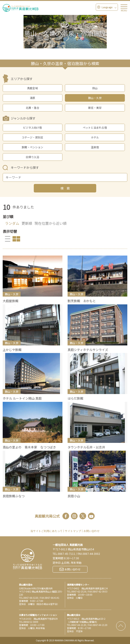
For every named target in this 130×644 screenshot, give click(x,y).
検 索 (65, 188)
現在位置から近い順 (51, 223)
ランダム (12, 223)
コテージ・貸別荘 (32, 137)
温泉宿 (95, 147)
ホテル (95, 137)
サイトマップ (73, 531)
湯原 (32, 98)
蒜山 (95, 88)
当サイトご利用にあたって (46, 531)
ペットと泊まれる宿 (95, 127)
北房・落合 (32, 108)
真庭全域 (32, 88)
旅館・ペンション (32, 147)
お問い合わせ (92, 531)
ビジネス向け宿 (32, 127)
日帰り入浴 (32, 157)
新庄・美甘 (95, 108)
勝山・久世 (95, 98)
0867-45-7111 (66, 554)
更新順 (27, 223)
